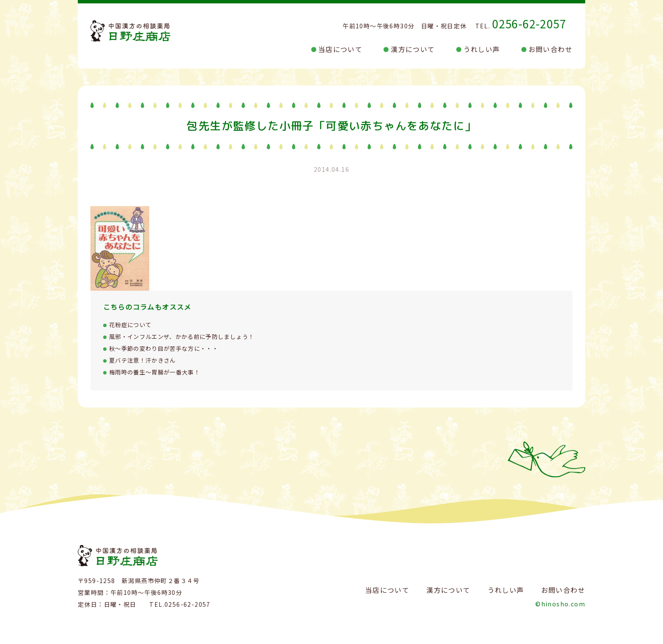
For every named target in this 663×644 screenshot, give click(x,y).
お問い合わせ (551, 49)
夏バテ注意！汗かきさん (145, 360)
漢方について (413, 49)
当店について (340, 49)
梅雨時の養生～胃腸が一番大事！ (158, 372)
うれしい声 (482, 49)
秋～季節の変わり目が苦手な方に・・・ (168, 348)
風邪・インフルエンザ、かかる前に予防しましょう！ (187, 336)
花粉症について (132, 325)
